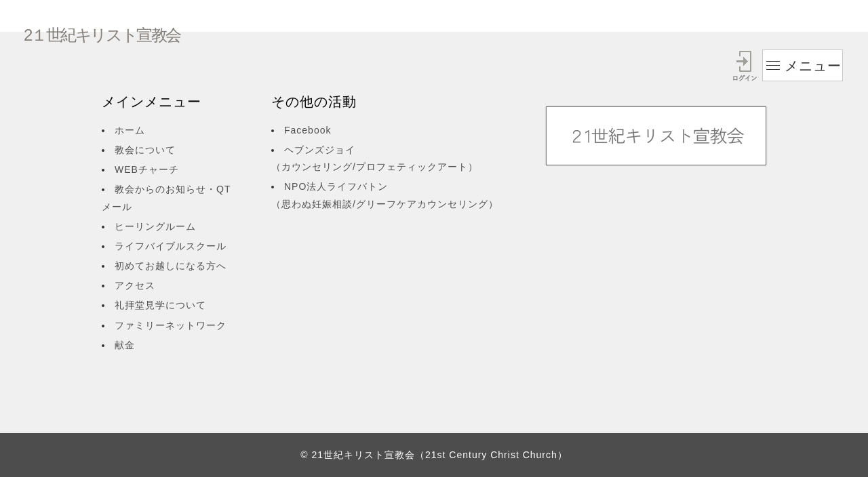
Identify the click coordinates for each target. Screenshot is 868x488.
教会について (145, 150)
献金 (125, 345)
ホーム (130, 130)
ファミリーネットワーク (171, 325)
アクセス (135, 285)
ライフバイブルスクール (171, 246)
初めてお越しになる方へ (171, 266)
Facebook (308, 130)
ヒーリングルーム (155, 226)
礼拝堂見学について (160, 305)
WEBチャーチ (147, 169)
